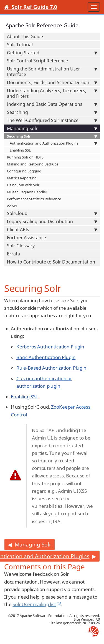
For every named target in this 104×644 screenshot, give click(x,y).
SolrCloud (52, 213)
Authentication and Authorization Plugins (53, 143)
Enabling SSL (20, 150)
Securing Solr (52, 136)
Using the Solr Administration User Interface (52, 72)
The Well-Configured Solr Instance (52, 120)
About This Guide (25, 36)
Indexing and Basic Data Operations (52, 104)
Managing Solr (52, 128)
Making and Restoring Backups (33, 164)
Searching (52, 112)
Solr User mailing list (34, 604)
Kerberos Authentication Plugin (50, 347)
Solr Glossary (21, 246)
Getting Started (52, 53)
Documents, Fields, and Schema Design (52, 82)
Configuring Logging (24, 171)
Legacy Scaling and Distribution (52, 221)
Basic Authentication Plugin (46, 357)
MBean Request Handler (27, 192)
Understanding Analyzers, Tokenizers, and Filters (52, 93)
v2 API (12, 206)
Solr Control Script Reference (37, 61)
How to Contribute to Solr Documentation (51, 262)
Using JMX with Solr (23, 185)
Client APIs (52, 230)
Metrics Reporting (22, 178)
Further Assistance (26, 238)
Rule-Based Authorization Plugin (51, 368)
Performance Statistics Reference (34, 199)
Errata (13, 254)
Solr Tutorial (20, 45)
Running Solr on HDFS (25, 157)
